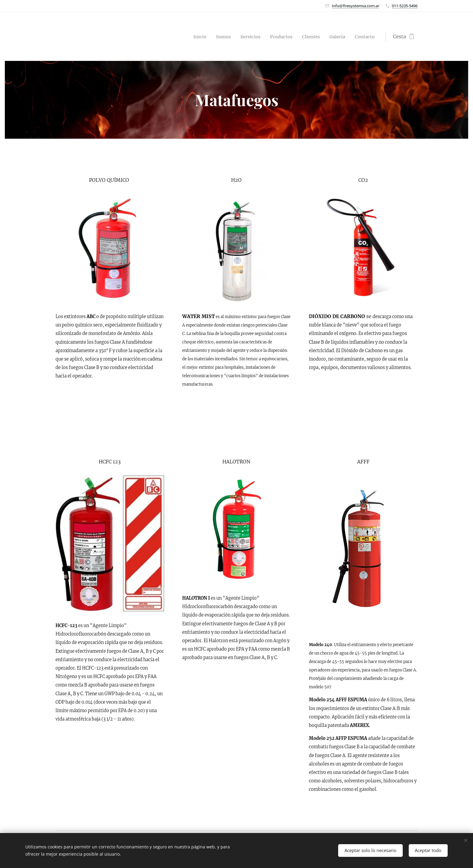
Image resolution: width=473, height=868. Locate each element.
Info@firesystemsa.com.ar (356, 6)
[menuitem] (192, 36)
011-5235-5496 (405, 6)
